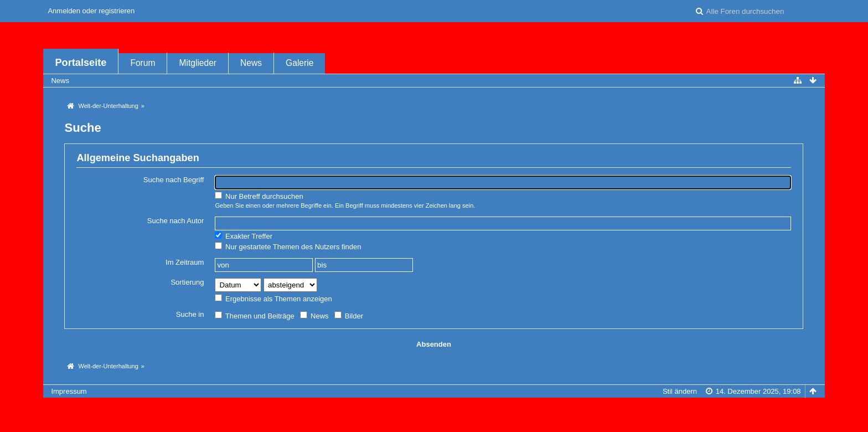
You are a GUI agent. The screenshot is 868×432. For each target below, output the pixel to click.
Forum (143, 63)
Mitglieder (198, 63)
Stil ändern (680, 391)
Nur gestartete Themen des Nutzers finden (288, 246)
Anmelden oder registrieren (91, 11)
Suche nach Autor (176, 221)
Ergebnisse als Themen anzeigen (273, 299)
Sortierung (187, 282)
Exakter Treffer (244, 236)
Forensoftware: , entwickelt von (434, 410)
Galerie (299, 63)
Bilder (349, 316)
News (251, 63)
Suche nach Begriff (174, 180)
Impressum (69, 391)
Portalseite (81, 63)
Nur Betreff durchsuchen (259, 196)
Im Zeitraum (185, 262)
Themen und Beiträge (254, 316)
